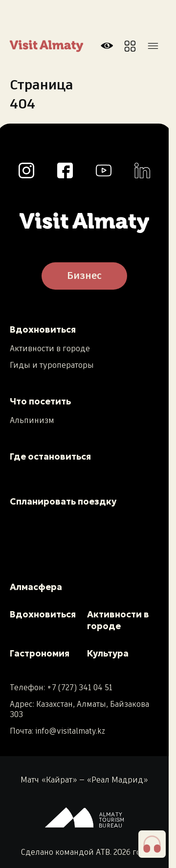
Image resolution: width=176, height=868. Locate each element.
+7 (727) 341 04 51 (80, 688)
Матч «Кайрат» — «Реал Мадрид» (84, 781)
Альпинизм (32, 421)
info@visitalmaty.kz (70, 731)
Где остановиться (50, 456)
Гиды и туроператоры (52, 366)
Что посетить (40, 401)
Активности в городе (50, 349)
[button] (152, 844)
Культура (108, 653)
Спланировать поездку (63, 501)
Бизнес (84, 276)
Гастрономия (40, 653)
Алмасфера (36, 587)
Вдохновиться (43, 329)
